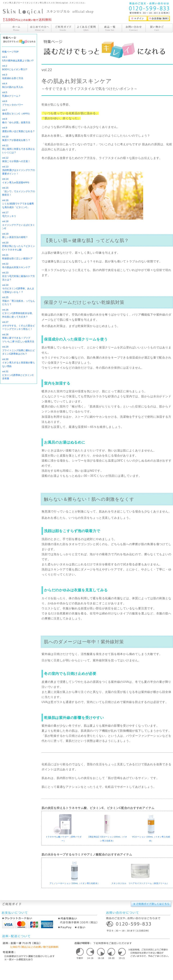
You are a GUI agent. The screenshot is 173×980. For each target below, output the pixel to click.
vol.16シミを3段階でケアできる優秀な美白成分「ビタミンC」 (18, 204)
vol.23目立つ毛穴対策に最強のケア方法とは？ (19, 276)
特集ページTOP (10, 52)
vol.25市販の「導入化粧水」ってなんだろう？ (19, 301)
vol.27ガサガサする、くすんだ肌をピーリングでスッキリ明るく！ (19, 326)
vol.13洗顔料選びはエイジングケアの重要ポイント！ (19, 170)
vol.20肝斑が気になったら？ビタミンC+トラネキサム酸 (19, 246)
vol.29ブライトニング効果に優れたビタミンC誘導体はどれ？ (19, 350)
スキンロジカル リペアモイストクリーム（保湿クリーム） (140, 883)
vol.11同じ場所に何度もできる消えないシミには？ (19, 149)
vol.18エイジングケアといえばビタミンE (19, 225)
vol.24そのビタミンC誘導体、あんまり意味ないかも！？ (18, 289)
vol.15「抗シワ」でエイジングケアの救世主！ (19, 191)
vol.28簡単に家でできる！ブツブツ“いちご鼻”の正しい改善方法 (18, 338)
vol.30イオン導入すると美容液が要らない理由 (19, 363)
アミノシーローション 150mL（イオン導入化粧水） (75, 883)
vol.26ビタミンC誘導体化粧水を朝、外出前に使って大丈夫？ (18, 313)
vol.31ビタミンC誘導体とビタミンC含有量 (18, 375)
